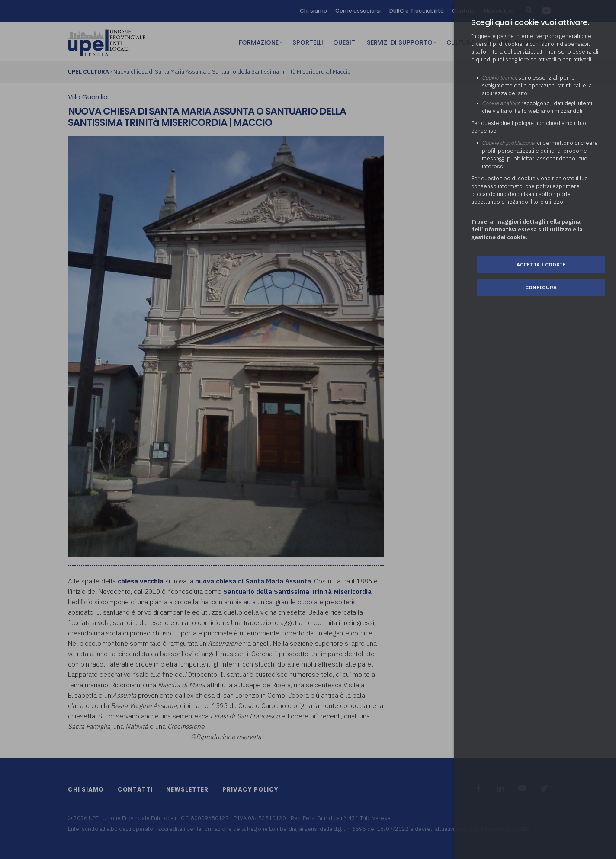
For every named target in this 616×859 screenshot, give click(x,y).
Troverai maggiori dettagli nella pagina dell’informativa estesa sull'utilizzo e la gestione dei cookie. (527, 229)
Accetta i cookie (541, 264)
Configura (541, 287)
